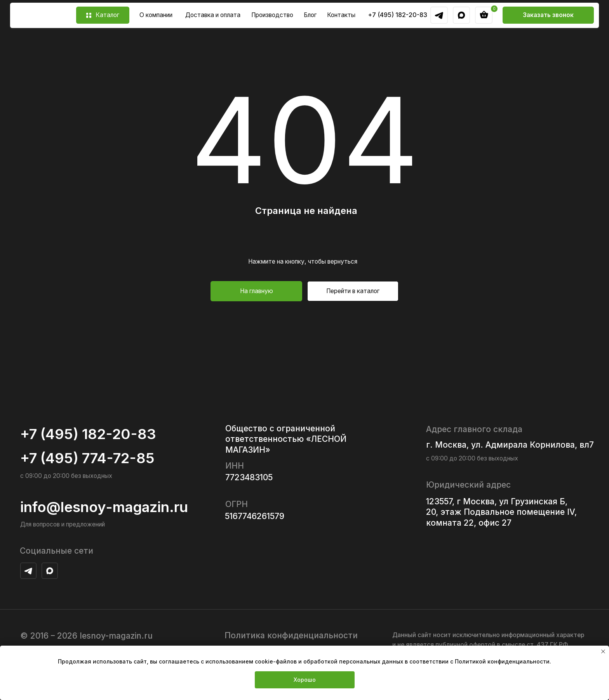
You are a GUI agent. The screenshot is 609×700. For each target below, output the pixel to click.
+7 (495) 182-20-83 (398, 15)
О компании (156, 15)
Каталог (107, 15)
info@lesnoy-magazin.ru (104, 507)
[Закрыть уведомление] (603, 651)
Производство (272, 15)
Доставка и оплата (213, 15)
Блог (310, 15)
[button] (548, 15)
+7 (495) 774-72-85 (87, 458)
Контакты (341, 15)
